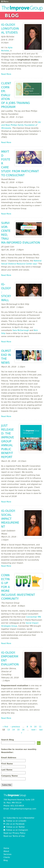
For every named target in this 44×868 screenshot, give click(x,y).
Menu (5, 1)
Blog (6, 860)
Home (6, 848)
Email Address (9, 758)
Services (7, 854)
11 (40, 727)
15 (18, 730)
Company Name (9, 776)
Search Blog (8, 740)
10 (35, 727)
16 (23, 730)
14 (13, 730)
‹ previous (15, 727)
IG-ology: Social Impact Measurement (10, 519)
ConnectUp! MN (33, 617)
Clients (7, 857)
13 (9, 730)
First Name (7, 764)
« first (5, 727)
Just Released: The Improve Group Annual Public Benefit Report (8, 441)
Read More (6, 74)
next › (34, 730)
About (6, 851)
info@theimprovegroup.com (23, 809)
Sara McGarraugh (21, 330)
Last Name (7, 770)
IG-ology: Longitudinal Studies (10, 29)
